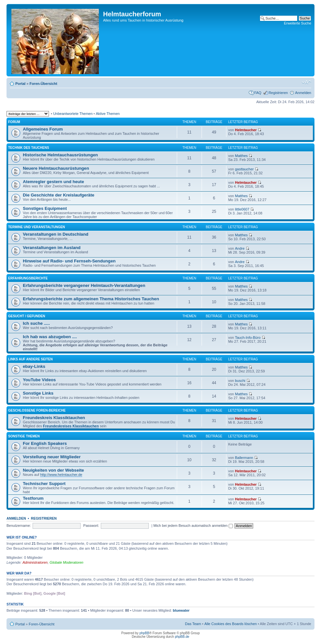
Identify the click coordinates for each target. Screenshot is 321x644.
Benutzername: (19, 526)
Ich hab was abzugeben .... (50, 337)
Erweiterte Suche (298, 23)
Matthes (241, 156)
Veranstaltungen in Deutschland (56, 234)
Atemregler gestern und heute (53, 182)
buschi (240, 381)
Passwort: (91, 526)
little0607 (242, 209)
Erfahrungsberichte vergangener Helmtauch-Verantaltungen (84, 285)
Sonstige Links (38, 393)
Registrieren (278, 93)
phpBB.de (182, 637)
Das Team (193, 624)
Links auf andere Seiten (31, 359)
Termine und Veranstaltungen (37, 227)
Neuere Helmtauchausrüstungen (56, 168)
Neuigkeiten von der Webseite (53, 470)
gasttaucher (244, 169)
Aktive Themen (108, 114)
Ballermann (244, 458)
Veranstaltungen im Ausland (52, 248)
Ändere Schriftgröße (306, 82)
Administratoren (35, 562)
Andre (240, 248)
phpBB (144, 633)
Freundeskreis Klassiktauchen (54, 418)
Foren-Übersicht (43, 84)
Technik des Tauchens (29, 148)
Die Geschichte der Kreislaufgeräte (59, 195)
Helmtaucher (246, 130)
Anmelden (303, 93)
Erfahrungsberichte (28, 278)
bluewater (181, 610)
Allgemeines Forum (43, 129)
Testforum (33, 498)
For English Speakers (45, 443)
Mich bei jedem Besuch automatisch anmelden (193, 526)
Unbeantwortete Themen (73, 114)
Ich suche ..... (36, 323)
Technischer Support (44, 484)
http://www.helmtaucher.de (61, 475)
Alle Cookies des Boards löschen (230, 624)
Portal (20, 84)
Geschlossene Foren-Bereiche (37, 410)
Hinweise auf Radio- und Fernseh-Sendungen (69, 261)
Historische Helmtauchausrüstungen (60, 155)
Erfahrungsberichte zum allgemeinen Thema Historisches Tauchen (91, 299)
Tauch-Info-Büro (248, 338)
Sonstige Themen (24, 436)
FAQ (258, 93)
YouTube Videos (39, 380)
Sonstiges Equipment (45, 208)
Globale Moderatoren (66, 562)
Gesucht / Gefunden (27, 316)
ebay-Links (34, 366)
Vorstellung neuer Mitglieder (52, 457)
